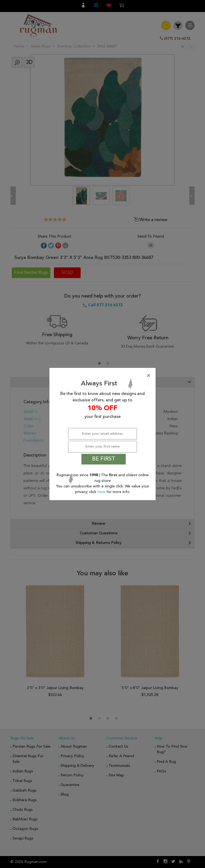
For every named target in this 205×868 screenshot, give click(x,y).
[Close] (104, 376)
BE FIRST (104, 459)
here (102, 492)
